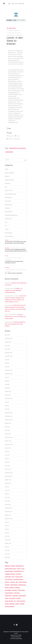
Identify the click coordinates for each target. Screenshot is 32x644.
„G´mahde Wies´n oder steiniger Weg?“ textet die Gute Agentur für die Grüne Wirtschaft (15, 242)
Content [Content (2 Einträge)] (18, 569)
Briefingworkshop (13, 148)
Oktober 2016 (8, 543)
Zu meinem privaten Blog (16, 639)
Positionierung (18, 35)
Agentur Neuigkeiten (14, 31)
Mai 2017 (7, 529)
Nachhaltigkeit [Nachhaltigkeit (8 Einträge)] (8, 590)
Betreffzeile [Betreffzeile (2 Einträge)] (7, 566)
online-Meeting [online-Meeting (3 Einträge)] (21, 590)
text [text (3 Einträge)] (15, 601)
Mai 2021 (7, 406)
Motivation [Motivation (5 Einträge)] (17, 587)
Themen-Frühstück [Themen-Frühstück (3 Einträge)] (21, 601)
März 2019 (7, 466)
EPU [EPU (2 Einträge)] (23, 571)
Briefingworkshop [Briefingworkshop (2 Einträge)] (20, 566)
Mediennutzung (8, 205)
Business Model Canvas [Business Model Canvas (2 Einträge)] (10, 569)
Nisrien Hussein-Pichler (10, 315)
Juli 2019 (7, 452)
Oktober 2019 (8, 441)
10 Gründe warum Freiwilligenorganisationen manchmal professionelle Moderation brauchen (16, 250)
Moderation (7, 208)
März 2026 (7, 335)
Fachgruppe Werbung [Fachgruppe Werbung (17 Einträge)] (10, 574)
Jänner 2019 (8, 469)
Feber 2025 (8, 349)
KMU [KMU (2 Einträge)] (17, 582)
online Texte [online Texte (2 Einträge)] (17, 593)
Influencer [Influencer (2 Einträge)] (7, 582)
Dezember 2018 (9, 473)
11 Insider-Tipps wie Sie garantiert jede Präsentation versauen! (14, 262)
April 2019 (7, 462)
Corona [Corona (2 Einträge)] (23, 569)
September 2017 (9, 519)
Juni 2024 (7, 360)
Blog (6, 187)
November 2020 (9, 416)
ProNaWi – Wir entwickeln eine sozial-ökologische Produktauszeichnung (14, 290)
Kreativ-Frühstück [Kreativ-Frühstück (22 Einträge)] (23, 582)
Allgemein (7, 176)
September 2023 (9, 374)
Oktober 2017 (8, 515)
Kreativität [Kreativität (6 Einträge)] (7, 585)
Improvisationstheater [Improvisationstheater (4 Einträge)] (18, 579)
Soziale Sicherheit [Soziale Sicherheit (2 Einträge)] (9, 601)
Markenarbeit (11, 35)
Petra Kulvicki (8, 305)
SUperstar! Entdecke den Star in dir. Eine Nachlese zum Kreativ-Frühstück (15, 317)
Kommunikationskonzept (14, 33)
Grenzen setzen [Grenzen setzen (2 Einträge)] (19, 577)
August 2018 (8, 483)
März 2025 (7, 346)
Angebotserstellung (9, 180)
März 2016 (7, 554)
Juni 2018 (7, 490)
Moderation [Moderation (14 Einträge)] (12, 587)
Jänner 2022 (8, 395)
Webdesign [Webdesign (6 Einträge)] (12, 604)
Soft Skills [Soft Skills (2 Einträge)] (18, 598)
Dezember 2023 (9, 370)
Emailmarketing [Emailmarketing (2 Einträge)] (17, 571)
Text (6, 226)
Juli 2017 (7, 522)
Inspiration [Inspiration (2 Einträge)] (12, 582)
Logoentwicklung (9, 152)
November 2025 (9, 338)
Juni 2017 (7, 526)
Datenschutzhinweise (16, 637)
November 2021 (9, 399)
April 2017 (7, 533)
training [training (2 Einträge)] (7, 604)
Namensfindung (8, 212)
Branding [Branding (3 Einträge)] (13, 566)
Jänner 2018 (8, 505)
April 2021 (7, 409)
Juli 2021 (7, 402)
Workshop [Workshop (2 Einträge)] (22, 604)
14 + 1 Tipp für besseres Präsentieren (14, 273)
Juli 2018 (7, 487)
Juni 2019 (7, 455)
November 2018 (9, 476)
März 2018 (7, 497)
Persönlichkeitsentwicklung (11, 215)
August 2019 (8, 448)
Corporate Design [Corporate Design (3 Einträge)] (9, 571)
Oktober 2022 (8, 391)
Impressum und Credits (16, 635)
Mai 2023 (7, 381)
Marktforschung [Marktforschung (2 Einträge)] (22, 585)
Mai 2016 (7, 547)
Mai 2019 (7, 459)
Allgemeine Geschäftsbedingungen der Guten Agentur (16, 632)
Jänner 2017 (8, 540)
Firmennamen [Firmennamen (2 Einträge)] (8, 577)
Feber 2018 (8, 501)
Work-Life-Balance (9, 236)
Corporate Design (22, 148)
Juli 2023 (7, 377)
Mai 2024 (7, 363)
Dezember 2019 (9, 437)
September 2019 (9, 444)
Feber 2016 (8, 557)
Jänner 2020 (8, 434)
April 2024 (7, 367)
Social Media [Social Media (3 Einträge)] (12, 598)
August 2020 (8, 423)
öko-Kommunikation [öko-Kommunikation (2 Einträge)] (10, 606)
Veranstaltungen (9, 233)
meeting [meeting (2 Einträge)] (7, 587)
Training (7, 229)
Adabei (6, 169)
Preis (6, 222)
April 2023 (7, 384)
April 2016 (7, 550)
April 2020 (7, 427)
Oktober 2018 (8, 480)
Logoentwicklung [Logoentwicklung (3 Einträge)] (14, 585)
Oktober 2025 (8, 342)
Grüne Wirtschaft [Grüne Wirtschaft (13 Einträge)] (9, 579)
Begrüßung (7, 183)
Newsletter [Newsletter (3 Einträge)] (15, 590)
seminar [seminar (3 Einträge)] (7, 598)
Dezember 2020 (9, 413)
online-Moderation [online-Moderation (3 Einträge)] (9, 593)
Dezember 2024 (9, 353)
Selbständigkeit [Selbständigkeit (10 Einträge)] (22, 596)
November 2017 (9, 512)
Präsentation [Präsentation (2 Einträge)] (15, 596)
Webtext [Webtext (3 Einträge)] (17, 604)
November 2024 (9, 356)
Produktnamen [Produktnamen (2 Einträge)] (8, 596)
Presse (16, 633)
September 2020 (9, 420)
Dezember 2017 (9, 508)
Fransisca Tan (8, 322)
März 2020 (7, 430)
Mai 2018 (7, 494)
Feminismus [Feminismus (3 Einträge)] (18, 574)
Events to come (9, 190)
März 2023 (7, 388)
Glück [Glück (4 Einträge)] (13, 577)
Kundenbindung (8, 198)
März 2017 (7, 536)
